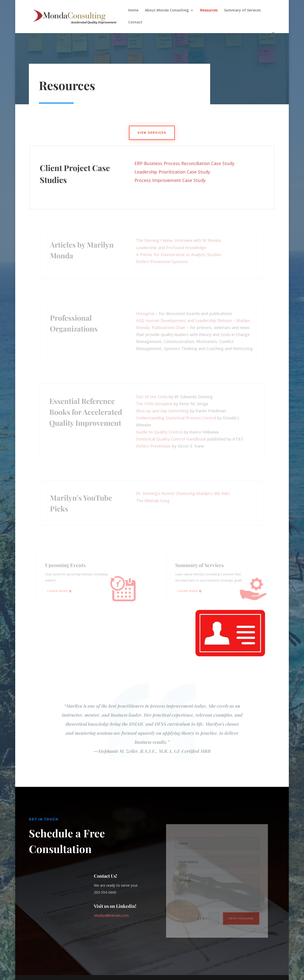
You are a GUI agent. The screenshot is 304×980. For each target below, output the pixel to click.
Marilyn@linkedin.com (111, 915)
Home (133, 10)
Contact (135, 22)
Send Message (239, 916)
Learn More (60, 590)
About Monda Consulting (167, 10)
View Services (152, 133)
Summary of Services (242, 10)
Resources (209, 10)
